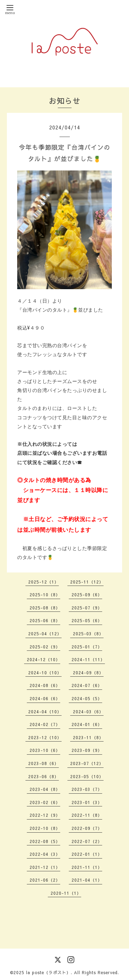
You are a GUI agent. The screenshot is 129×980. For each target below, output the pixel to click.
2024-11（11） (88, 659)
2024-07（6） (87, 685)
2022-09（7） (87, 828)
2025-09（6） (87, 595)
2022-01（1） (87, 854)
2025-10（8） (45, 595)
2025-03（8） (88, 634)
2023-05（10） (87, 776)
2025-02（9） (45, 647)
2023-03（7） (87, 789)
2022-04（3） (45, 854)
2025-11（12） (87, 582)
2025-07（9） (87, 608)
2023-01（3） (87, 802)
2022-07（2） (87, 841)
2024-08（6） (45, 685)
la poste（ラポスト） (49, 972)
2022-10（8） (45, 828)
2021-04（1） (87, 880)
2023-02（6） (45, 802)
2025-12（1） (44, 582)
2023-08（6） (44, 763)
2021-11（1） (87, 867)
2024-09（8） (88, 673)
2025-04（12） (45, 634)
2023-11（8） (88, 737)
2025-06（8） (45, 620)
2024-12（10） (44, 659)
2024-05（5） (87, 698)
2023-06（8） (44, 776)
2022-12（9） (45, 815)
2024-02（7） (45, 724)
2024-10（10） (45, 673)
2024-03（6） (88, 712)
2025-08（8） (45, 608)
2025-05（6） (87, 620)
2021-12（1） (45, 867)
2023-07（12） (87, 763)
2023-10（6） (45, 750)
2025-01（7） (87, 647)
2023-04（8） (45, 789)
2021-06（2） (45, 880)
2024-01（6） (87, 724)
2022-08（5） (45, 841)
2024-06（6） (45, 698)
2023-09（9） (87, 750)
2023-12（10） (45, 737)
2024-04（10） (45, 712)
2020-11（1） (66, 893)
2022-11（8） (87, 815)
